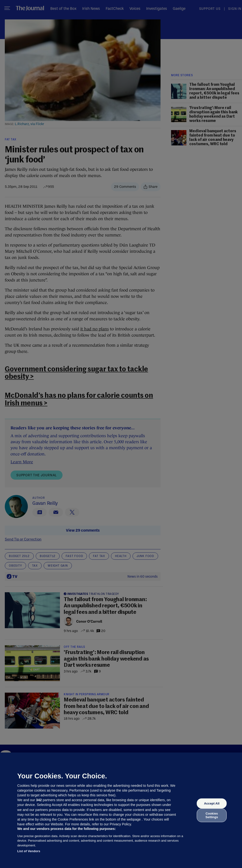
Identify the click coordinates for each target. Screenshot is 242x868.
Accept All (212, 803)
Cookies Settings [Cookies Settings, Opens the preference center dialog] (212, 815)
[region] (121, 810)
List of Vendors (29, 851)
